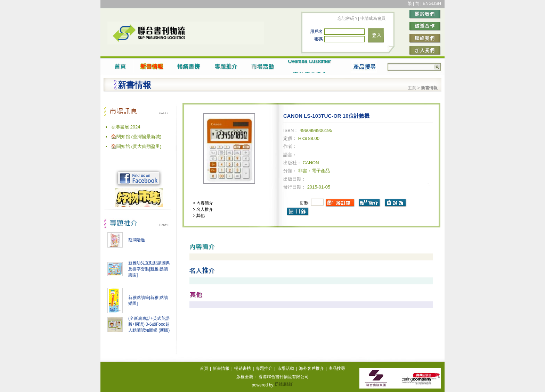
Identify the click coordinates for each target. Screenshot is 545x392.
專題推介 (264, 368)
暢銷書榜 (243, 368)
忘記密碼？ (348, 18)
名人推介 (204, 209)
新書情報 (221, 368)
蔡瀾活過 (137, 240)
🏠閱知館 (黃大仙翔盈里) (136, 146)
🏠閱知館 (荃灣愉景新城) (136, 137)
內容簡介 (204, 203)
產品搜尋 (337, 368)
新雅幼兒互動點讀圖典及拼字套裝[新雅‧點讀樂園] (149, 269)
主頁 (412, 88)
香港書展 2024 (126, 127)
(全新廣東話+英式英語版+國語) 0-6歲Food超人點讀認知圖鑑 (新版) (149, 324)
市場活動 (286, 368)
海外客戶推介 (311, 368)
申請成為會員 (372, 18)
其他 (200, 216)
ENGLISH (432, 3)
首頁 (204, 368)
